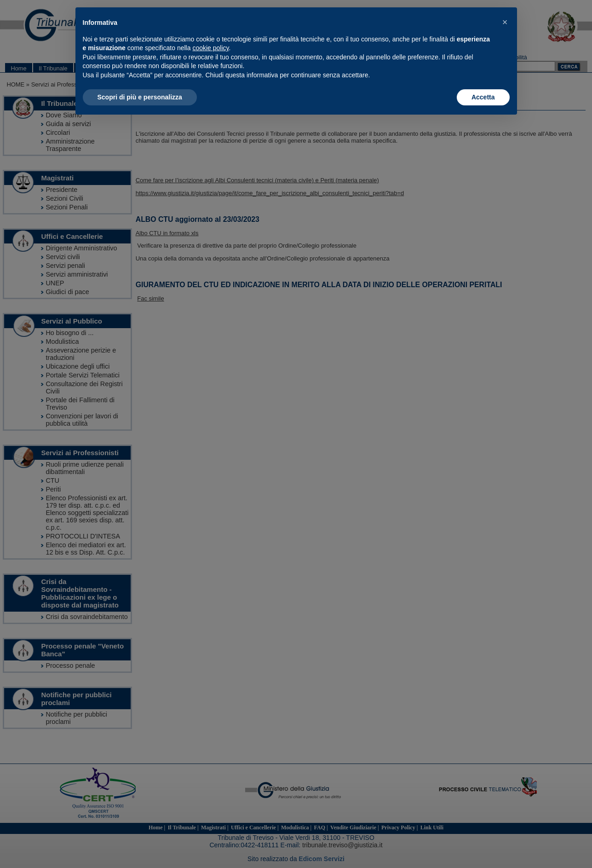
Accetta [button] (483, 97)
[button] (505, 22)
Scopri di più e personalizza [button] (140, 97)
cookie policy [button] (210, 48)
